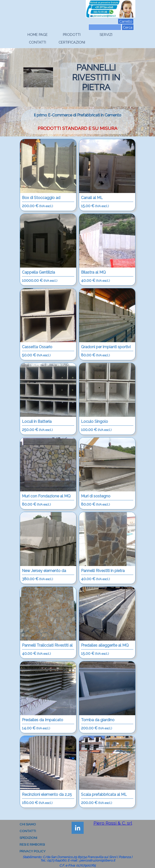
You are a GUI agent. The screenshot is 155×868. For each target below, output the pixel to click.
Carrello (126, 21)
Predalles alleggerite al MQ (105, 645)
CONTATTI (37, 42)
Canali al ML (92, 198)
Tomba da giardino (98, 720)
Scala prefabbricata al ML (104, 794)
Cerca (128, 27)
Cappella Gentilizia (38, 272)
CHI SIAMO (28, 824)
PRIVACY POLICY (33, 851)
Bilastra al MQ (93, 272)
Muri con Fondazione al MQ (46, 496)
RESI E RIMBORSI (32, 844)
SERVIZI (106, 35)
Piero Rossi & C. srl (113, 823)
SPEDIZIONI (28, 838)
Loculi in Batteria (37, 421)
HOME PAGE (38, 35)
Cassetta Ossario (37, 347)
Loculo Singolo (94, 421)
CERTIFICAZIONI (72, 42)
